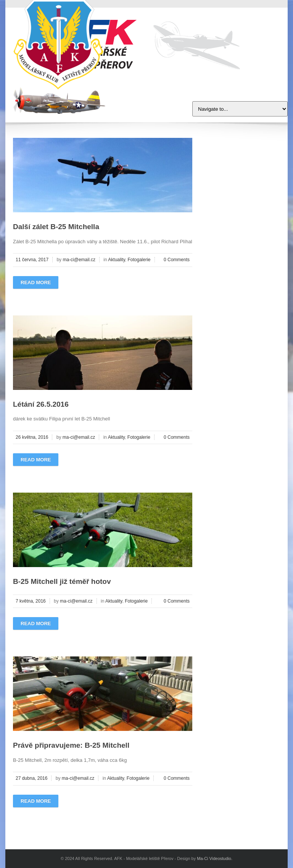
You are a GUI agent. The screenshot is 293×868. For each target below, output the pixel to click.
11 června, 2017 (32, 260)
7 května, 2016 (31, 601)
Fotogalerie (139, 260)
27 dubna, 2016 (31, 778)
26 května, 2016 (32, 437)
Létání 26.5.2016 (41, 404)
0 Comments (177, 260)
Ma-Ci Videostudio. (215, 858)
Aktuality (116, 260)
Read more (36, 282)
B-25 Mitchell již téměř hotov (62, 581)
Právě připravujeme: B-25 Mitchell (71, 745)
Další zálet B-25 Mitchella (56, 227)
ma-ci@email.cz (79, 260)
